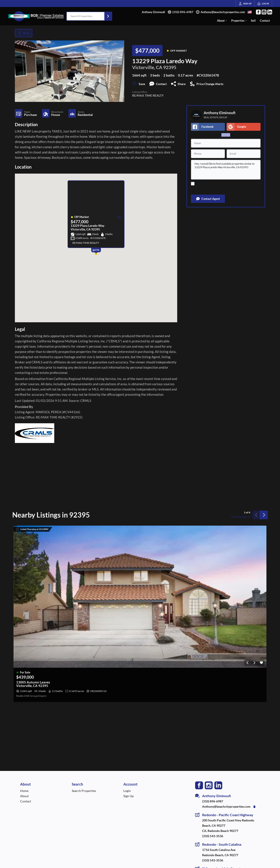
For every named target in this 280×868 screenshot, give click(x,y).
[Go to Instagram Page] (264, 12)
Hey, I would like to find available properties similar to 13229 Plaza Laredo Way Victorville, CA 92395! (226, 170)
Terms (246, 191)
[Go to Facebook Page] (258, 12)
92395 (170, 67)
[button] (108, 16)
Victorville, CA (147, 67)
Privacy (254, 191)
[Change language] (250, 12)
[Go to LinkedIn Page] (270, 12)
